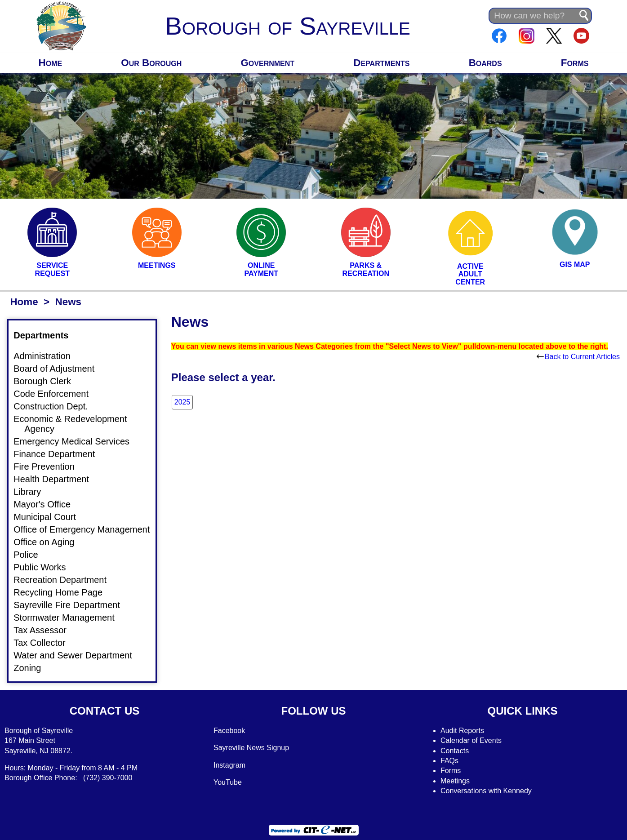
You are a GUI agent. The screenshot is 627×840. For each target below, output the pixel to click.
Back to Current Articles (578, 357)
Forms (575, 63)
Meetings (455, 781)
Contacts (455, 751)
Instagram (229, 765)
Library (33, 492)
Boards (485, 63)
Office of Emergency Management (87, 529)
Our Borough (151, 63)
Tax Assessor (45, 630)
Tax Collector (45, 643)
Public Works (45, 567)
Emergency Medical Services (77, 441)
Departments (381, 63)
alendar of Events (474, 740)
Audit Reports (462, 731)
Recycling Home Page (63, 592)
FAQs (449, 761)
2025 (182, 402)
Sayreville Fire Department (72, 605)
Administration (47, 356)
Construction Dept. (56, 406)
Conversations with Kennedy (486, 791)
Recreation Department (65, 580)
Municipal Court (50, 517)
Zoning (33, 668)
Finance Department (60, 454)
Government (267, 63)
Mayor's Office (47, 504)
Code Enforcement (56, 394)
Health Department (57, 479)
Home (51, 63)
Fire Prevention (49, 467)
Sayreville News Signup (251, 748)
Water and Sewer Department (78, 655)
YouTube (228, 782)
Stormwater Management (69, 618)
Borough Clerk (48, 381)
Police (31, 555)
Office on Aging (49, 542)
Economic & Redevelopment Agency (76, 424)
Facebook (229, 731)
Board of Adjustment (59, 369)
